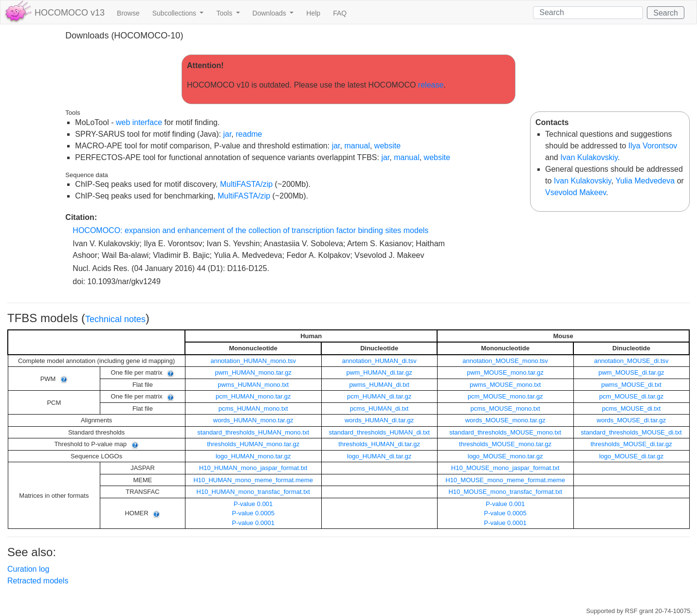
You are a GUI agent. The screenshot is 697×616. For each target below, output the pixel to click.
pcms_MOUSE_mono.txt (505, 408)
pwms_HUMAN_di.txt (379, 385)
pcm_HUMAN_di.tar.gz (379, 396)
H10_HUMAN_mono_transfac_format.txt (253, 492)
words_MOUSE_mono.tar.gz (505, 420)
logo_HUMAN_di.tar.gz (379, 456)
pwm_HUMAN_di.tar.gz (379, 372)
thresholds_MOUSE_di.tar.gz (631, 444)
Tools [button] (225, 13)
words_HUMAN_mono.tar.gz (253, 420)
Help (313, 13)
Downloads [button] (270, 13)
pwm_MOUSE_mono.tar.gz (505, 372)
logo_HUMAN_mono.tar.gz (253, 456)
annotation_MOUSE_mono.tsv (505, 361)
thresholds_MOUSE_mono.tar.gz (505, 444)
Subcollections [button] (175, 13)
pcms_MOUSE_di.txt (632, 408)
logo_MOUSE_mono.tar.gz (505, 456)
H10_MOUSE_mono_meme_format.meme (505, 480)
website (387, 146)
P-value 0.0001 (253, 523)
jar (227, 134)
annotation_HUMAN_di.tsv (379, 361)
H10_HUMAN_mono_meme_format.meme (253, 480)
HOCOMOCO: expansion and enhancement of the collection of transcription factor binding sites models (250, 230)
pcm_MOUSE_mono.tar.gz (505, 396)
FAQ (340, 13)
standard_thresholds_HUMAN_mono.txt (253, 432)
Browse (128, 13)
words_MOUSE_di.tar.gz (631, 420)
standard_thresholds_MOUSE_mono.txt (505, 432)
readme (249, 134)
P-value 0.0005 (253, 513)
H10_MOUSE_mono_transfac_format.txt (505, 492)
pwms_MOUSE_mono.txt (505, 385)
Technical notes (115, 319)
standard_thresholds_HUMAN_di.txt (379, 432)
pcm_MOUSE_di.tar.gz (631, 396)
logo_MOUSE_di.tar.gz (631, 456)
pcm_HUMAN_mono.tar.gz (253, 396)
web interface (139, 122)
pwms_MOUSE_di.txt (631, 385)
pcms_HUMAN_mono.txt (253, 408)
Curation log (28, 569)
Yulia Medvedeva (645, 181)
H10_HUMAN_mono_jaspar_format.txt (253, 468)
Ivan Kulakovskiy (589, 157)
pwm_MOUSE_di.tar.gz (631, 372)
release (431, 85)
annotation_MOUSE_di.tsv (631, 361)
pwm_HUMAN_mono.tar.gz (253, 372)
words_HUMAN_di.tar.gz (379, 420)
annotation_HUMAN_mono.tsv (253, 361)
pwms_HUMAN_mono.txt (253, 385)
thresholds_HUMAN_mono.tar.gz (253, 444)
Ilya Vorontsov (653, 146)
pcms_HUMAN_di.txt (379, 408)
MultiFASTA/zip (246, 184)
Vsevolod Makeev (576, 192)
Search (666, 13)
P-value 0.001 (253, 504)
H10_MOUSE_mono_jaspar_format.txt (505, 468)
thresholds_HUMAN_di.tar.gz (379, 444)
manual (357, 146)
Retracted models (38, 581)
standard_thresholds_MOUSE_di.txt (631, 432)
